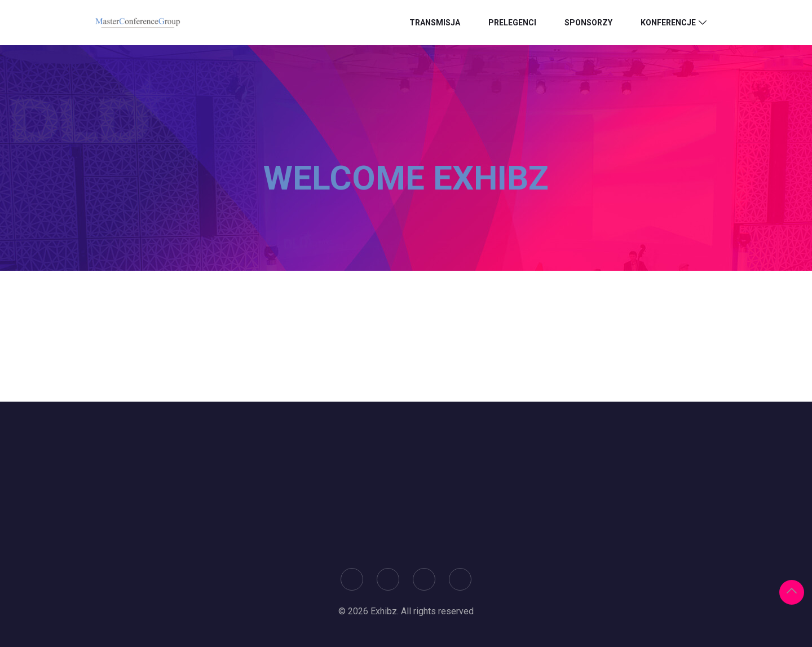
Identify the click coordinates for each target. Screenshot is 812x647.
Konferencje (668, 23)
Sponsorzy (588, 23)
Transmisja (435, 23)
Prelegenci (512, 23)
